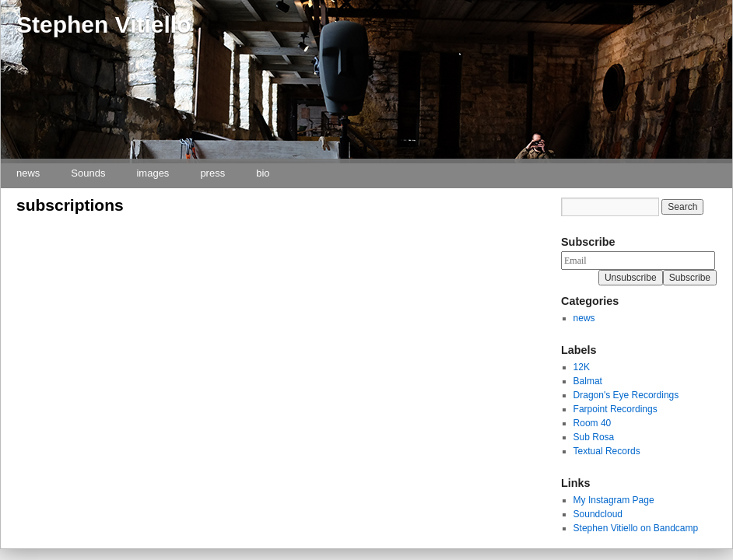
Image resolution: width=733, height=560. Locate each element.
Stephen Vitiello (104, 24)
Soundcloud (598, 514)
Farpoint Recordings (616, 409)
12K (582, 367)
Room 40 (593, 423)
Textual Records (607, 451)
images (153, 173)
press (212, 173)
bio (263, 173)
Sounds (88, 173)
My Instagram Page (614, 500)
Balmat (588, 381)
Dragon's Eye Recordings (626, 395)
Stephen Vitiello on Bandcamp (636, 528)
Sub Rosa (594, 437)
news (28, 173)
